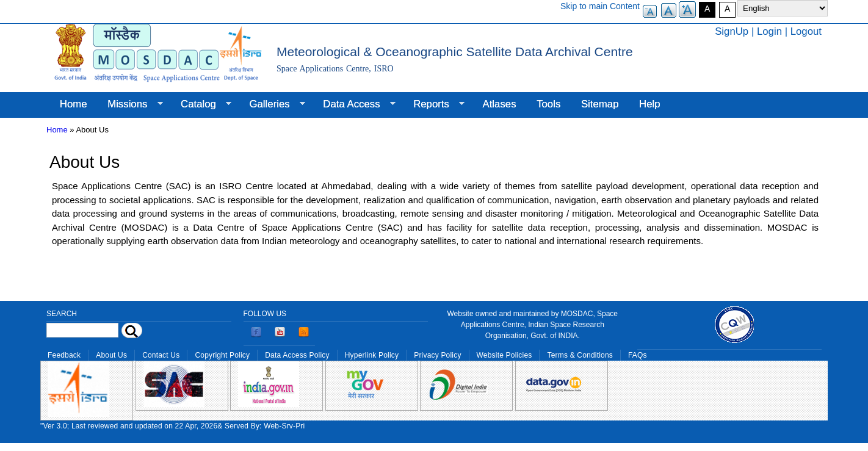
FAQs (638, 355)
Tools (548, 104)
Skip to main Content (600, 6)
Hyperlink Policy (372, 355)
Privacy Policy (437, 355)
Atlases (500, 104)
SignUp (732, 31)
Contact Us (161, 355)
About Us (111, 355)
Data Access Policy (297, 355)
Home (74, 104)
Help (650, 104)
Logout (806, 31)
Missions (130, 104)
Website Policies (505, 355)
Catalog (201, 104)
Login (769, 31)
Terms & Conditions (580, 355)
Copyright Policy (222, 355)
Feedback (64, 355)
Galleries (272, 104)
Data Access (354, 104)
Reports (434, 104)
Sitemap (600, 104)
